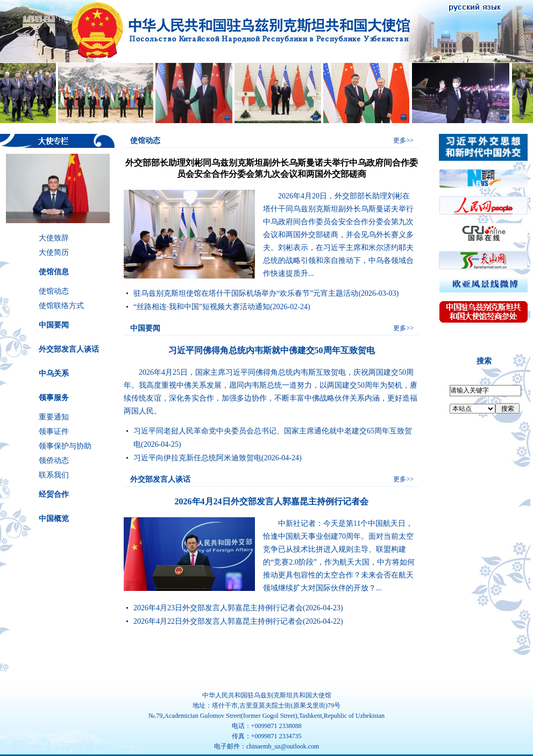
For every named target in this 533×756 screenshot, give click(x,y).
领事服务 (54, 398)
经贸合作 (54, 494)
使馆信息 (54, 272)
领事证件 (54, 432)
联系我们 (54, 475)
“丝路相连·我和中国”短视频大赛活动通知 (202, 307)
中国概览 (54, 519)
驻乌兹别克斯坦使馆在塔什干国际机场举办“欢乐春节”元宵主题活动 (246, 293)
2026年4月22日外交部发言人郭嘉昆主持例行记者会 (218, 621)
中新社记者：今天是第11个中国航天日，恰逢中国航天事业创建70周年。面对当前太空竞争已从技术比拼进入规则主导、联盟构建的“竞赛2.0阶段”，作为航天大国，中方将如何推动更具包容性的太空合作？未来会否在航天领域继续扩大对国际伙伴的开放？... (339, 556)
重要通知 (54, 417)
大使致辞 (54, 238)
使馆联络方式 (61, 306)
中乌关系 (54, 373)
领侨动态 (54, 461)
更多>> (403, 140)
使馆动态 (54, 291)
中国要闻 (54, 325)
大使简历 (54, 252)
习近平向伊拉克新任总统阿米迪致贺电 (197, 458)
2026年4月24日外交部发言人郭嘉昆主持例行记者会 (272, 501)
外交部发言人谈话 (69, 349)
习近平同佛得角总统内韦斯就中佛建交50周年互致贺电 (272, 350)
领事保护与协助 (65, 446)
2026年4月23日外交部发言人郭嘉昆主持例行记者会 (218, 608)
